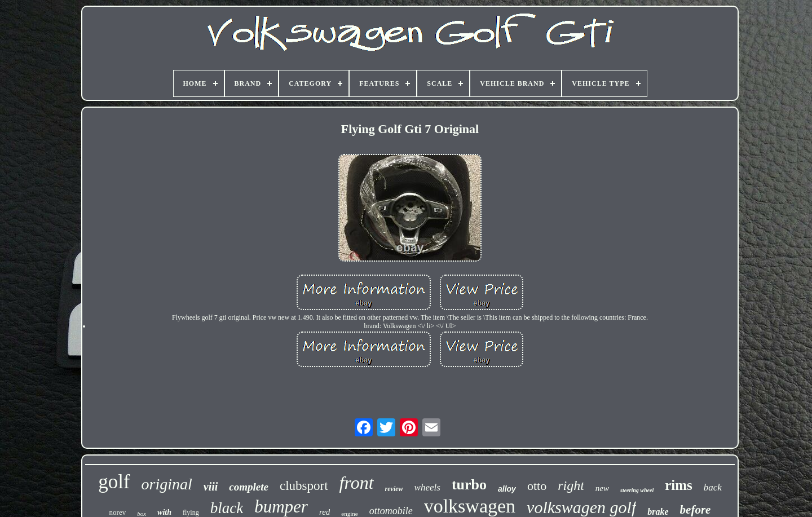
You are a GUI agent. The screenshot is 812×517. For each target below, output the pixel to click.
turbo (469, 485)
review (394, 489)
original (167, 484)
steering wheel (637, 490)
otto (537, 486)
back (713, 487)
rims (679, 485)
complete (249, 487)
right (571, 485)
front (357, 483)
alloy (507, 489)
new (602, 488)
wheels (427, 487)
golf (114, 482)
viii (211, 487)
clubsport (304, 486)
